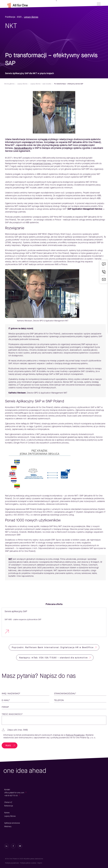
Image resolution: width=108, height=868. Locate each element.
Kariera (7, 813)
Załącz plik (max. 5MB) (18, 730)
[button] (54, 730)
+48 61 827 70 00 (11, 796)
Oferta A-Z (8, 802)
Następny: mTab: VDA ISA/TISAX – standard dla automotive (53, 658)
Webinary (8, 826)
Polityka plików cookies (28, 863)
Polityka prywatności (12, 863)
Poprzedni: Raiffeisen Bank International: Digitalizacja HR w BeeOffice (53, 647)
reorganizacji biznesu (42, 163)
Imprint (40, 863)
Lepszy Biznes (31, 17)
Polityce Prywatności (75, 735)
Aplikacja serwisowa (12, 823)
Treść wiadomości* (12, 714)
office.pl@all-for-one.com (14, 793)
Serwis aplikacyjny (23, 148)
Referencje (9, 806)
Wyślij (8, 745)
